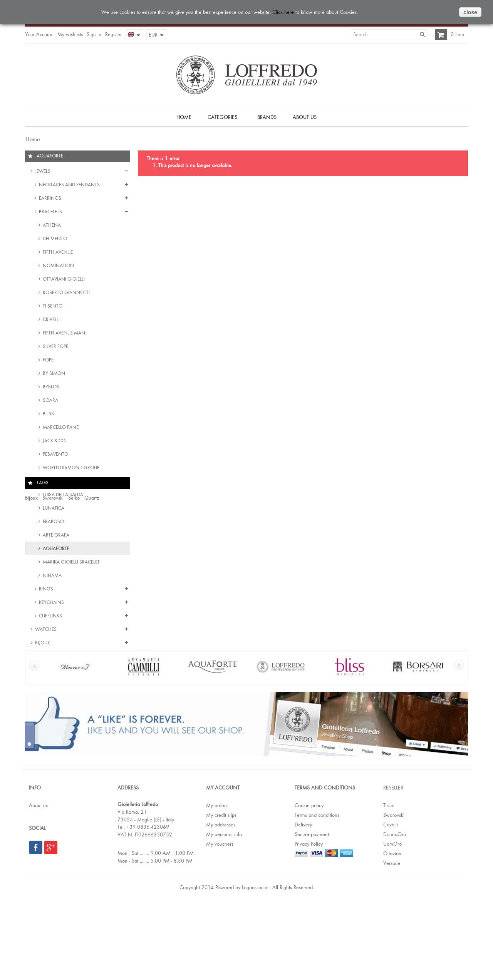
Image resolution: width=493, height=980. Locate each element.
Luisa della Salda (62, 496)
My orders (217, 881)
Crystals (109, 694)
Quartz (92, 679)
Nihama (52, 577)
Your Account (39, 34)
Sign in (94, 34)
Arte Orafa (55, 536)
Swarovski (53, 679)
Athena (51, 227)
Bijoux (42, 644)
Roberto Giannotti (66, 294)
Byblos (50, 388)
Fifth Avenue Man (63, 334)
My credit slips (221, 891)
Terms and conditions (317, 891)
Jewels (42, 173)
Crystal (68, 694)
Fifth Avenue (57, 253)
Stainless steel (54, 709)
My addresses (221, 900)
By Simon (53, 375)
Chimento (54, 240)
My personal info (224, 910)
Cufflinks (50, 617)
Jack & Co (54, 442)
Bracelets (50, 213)
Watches (45, 631)
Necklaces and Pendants (69, 186)
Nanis (49, 482)
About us (38, 881)
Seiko (74, 679)
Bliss (48, 415)
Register (113, 34)
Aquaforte (55, 550)
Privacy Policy (309, 920)
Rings (45, 590)
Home (32, 139)
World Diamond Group (70, 469)
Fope (48, 361)
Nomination (58, 267)
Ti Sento (52, 307)
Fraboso (53, 523)
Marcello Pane (60, 429)
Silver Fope (55, 348)
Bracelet (88, 694)
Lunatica (53, 509)
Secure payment (312, 910)
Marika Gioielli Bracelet (71, 563)
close (470, 12)
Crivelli (51, 321)
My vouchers (220, 920)
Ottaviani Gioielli (63, 280)
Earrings (49, 200)
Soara (50, 402)
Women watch (41, 694)
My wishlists (70, 34)
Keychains (51, 604)
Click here (283, 12)
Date (30, 709)
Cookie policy (309, 881)
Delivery (303, 900)
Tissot (389, 881)
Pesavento (55, 456)
